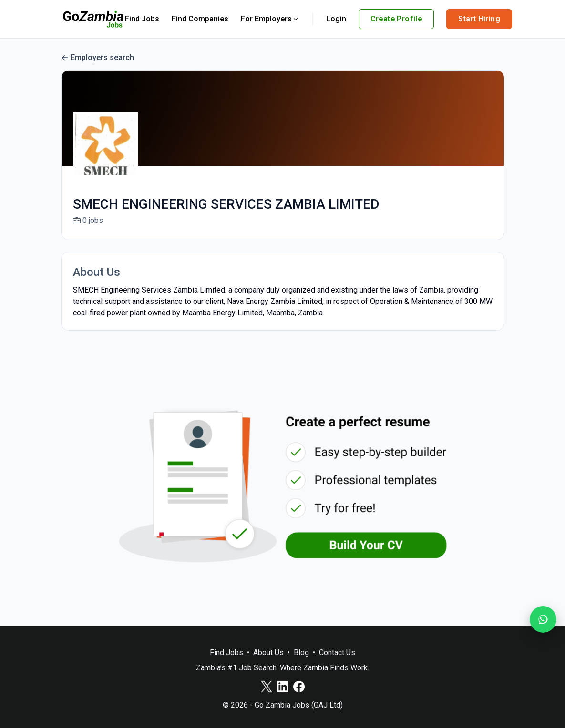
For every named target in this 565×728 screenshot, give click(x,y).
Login (336, 19)
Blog (301, 652)
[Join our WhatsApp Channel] (543, 619)
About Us (268, 652)
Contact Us (337, 652)
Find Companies (200, 19)
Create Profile (396, 19)
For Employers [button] (270, 19)
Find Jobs (142, 19)
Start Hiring (479, 19)
